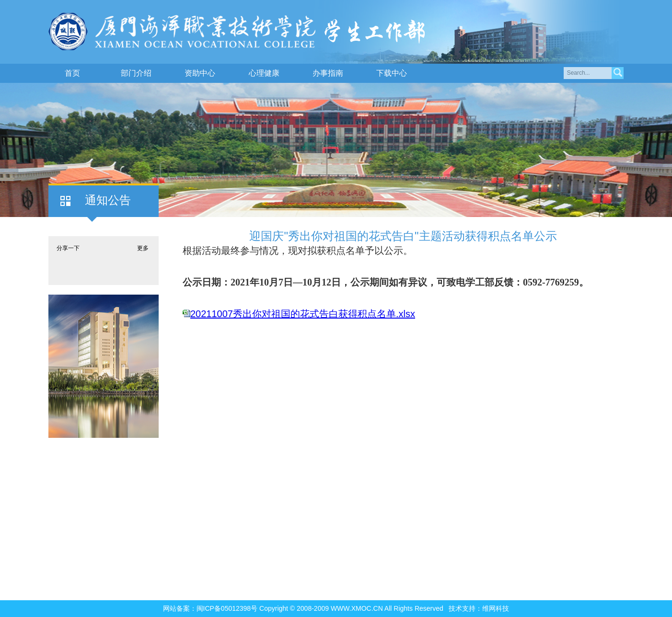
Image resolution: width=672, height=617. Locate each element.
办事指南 (328, 73)
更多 (143, 248)
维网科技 (496, 608)
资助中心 (200, 73)
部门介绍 (136, 73)
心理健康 (264, 73)
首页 (72, 73)
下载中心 (392, 73)
